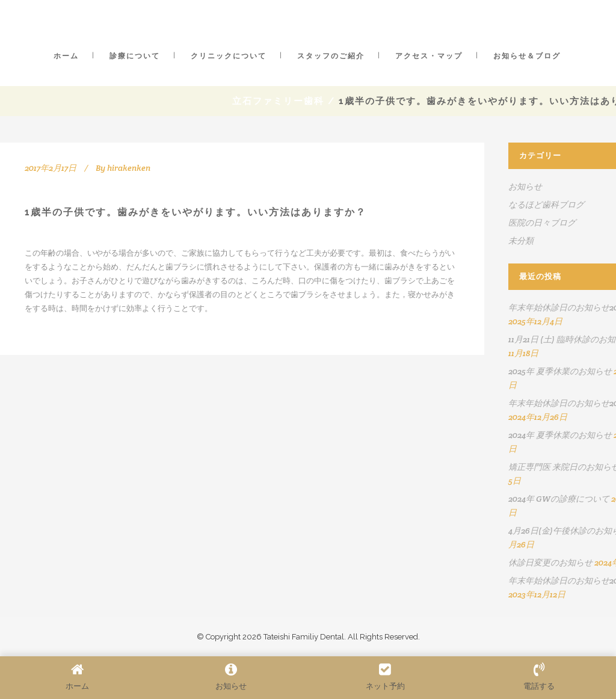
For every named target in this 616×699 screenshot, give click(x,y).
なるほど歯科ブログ (546, 205)
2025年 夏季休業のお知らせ (560, 371)
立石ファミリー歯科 (278, 101)
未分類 (521, 241)
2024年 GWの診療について (559, 499)
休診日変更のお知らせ (550, 562)
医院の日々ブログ (542, 223)
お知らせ (525, 186)
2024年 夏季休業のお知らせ (560, 435)
